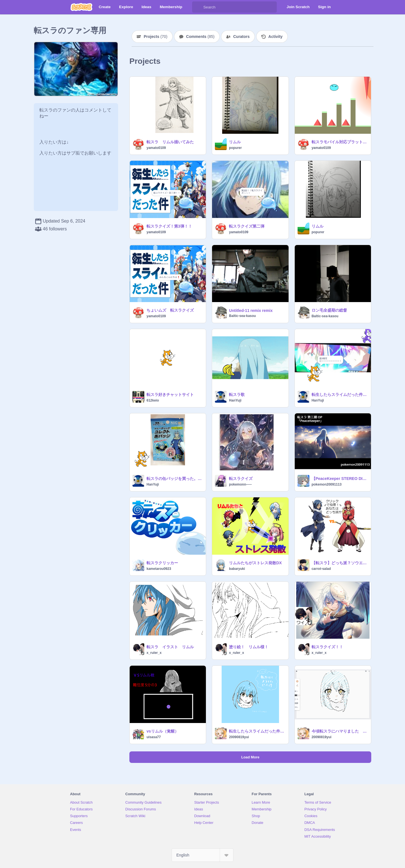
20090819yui (239, 737)
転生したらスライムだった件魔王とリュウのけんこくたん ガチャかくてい (340, 395)
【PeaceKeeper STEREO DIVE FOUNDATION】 (340, 479)
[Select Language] (202, 855)
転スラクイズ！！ (327, 647)
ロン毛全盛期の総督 (329, 310)
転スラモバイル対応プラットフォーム (340, 142)
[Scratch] (81, 7)
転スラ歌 (237, 395)
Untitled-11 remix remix (251, 311)
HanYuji (235, 400)
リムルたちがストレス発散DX (255, 563)
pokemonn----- (240, 484)
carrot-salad (321, 569)
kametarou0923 (159, 569)
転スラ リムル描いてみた (170, 142)
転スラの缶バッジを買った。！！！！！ (175, 479)
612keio (153, 400)
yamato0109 (156, 148)
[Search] (198, 7)
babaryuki (237, 569)
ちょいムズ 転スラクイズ (170, 310)
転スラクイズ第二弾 (247, 226)
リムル (235, 142)
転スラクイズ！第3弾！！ (169, 226)
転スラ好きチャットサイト (170, 395)
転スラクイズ (241, 479)
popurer (235, 148)
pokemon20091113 (327, 484)
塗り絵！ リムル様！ (249, 647)
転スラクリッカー (162, 563)
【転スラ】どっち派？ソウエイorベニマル (340, 563)
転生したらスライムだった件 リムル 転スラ (257, 731)
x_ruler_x (154, 653)
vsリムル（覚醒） (163, 731)
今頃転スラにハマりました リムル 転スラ (340, 731)
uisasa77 (154, 737)
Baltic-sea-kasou (242, 316)
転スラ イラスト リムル (170, 647)
